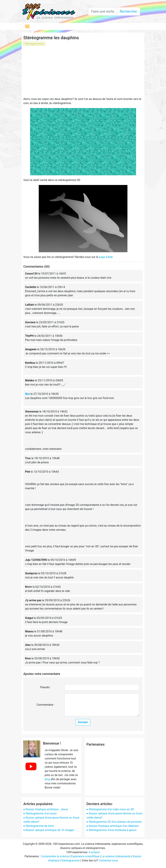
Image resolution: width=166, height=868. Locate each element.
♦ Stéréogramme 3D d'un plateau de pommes (114, 822)
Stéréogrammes (34, 44)
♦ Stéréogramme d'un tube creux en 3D (110, 809)
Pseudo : (46, 687)
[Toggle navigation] (27, 26)
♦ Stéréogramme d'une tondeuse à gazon (112, 830)
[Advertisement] (83, 73)
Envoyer (83, 722)
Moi (27, 394)
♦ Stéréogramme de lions (39, 826)
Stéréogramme (70, 860)
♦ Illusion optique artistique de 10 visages (49, 830)
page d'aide (106, 257)
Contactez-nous (108, 860)
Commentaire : (45, 705)
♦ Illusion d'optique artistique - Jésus (46, 809)
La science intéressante (116, 856)
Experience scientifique (85, 856)
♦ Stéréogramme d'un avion (40, 813)
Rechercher (128, 11)
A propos (94, 852)
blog (47, 779)
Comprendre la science (55, 856)
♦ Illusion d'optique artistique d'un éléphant (113, 826)
